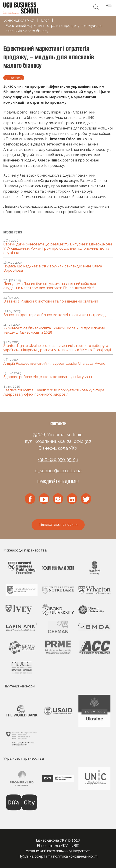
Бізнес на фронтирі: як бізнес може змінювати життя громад (54, 315)
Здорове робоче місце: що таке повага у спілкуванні (48, 377)
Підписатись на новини (58, 525)
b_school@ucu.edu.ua (58, 471)
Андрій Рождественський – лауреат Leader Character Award (54, 363)
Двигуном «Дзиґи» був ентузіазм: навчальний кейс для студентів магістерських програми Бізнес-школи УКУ (50, 286)
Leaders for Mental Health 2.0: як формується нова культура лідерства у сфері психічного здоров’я (54, 392)
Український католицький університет (58, 851)
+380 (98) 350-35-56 (58, 460)
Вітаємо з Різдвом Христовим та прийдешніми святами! (51, 301)
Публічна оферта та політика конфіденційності (58, 856)
